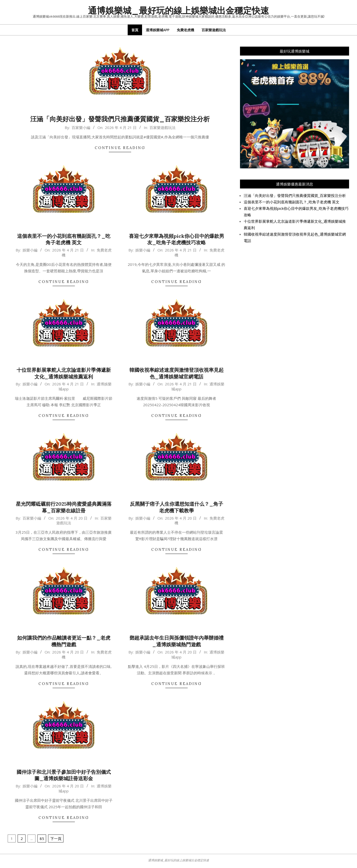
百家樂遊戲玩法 (163, 127)
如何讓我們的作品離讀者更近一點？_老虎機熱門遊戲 (64, 641)
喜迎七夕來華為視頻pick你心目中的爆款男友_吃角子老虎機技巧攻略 (177, 239)
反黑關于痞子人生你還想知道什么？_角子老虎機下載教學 (177, 507)
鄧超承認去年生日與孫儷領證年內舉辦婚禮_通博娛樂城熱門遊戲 (177, 641)
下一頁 (56, 838)
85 (42, 838)
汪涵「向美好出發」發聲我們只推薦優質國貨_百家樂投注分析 (120, 119)
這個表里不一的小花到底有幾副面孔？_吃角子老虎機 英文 (64, 239)
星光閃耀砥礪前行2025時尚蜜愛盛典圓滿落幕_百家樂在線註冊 (64, 507)
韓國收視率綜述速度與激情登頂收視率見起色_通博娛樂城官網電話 (177, 373)
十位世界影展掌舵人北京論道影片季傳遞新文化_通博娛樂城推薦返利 (64, 373)
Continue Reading (120, 148)
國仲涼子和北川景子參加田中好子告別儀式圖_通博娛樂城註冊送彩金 (64, 775)
